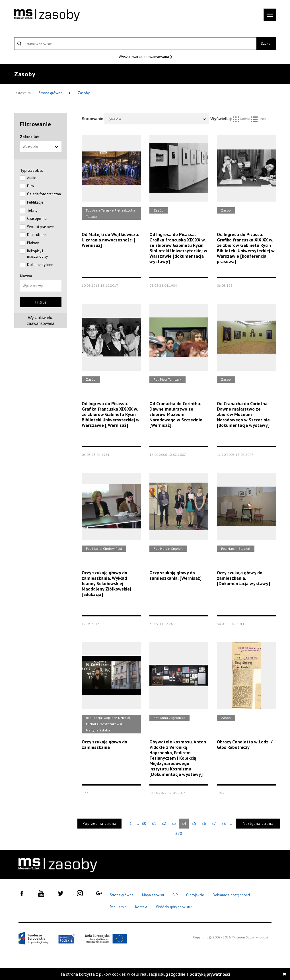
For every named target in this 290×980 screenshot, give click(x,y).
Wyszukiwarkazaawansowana (41, 321)
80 (144, 823)
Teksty (32, 211)
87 (214, 823)
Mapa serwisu (153, 895)
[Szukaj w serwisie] (135, 44)
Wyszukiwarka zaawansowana (144, 57)
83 (174, 823)
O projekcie (195, 895)
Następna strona (258, 824)
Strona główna (51, 93)
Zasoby (84, 93)
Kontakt (141, 907)
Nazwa (26, 276)
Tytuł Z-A (157, 119)
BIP (175, 895)
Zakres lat (29, 137)
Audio (32, 178)
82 (164, 823)
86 (204, 823)
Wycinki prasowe (40, 227)
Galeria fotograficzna (44, 194)
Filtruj (41, 302)
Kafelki (242, 119)
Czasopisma (37, 219)
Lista (258, 119)
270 (179, 833)
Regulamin (118, 907)
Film (30, 186)
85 (194, 823)
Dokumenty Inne (40, 265)
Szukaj (266, 43)
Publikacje (35, 202)
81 (154, 823)
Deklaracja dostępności (231, 895)
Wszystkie (41, 146)
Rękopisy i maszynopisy (37, 254)
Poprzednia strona (99, 824)
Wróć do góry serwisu (174, 907)
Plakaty (33, 243)
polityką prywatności (210, 974)
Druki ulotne (37, 235)
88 (224, 823)
